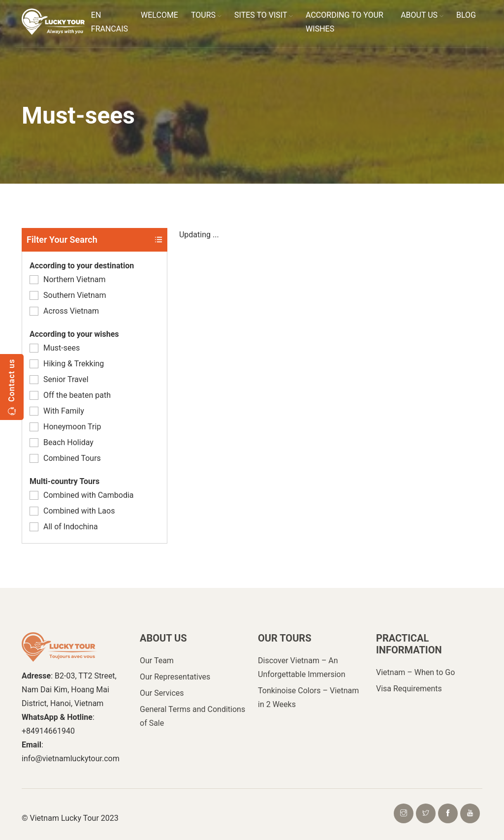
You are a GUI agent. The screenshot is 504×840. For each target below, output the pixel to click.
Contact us (12, 387)
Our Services (162, 693)
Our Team (157, 661)
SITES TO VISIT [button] (264, 15)
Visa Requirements (409, 689)
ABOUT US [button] (422, 15)
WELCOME (159, 15)
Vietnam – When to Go (415, 672)
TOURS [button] (206, 15)
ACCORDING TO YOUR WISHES (345, 22)
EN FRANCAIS (110, 22)
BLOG (466, 15)
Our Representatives (175, 677)
